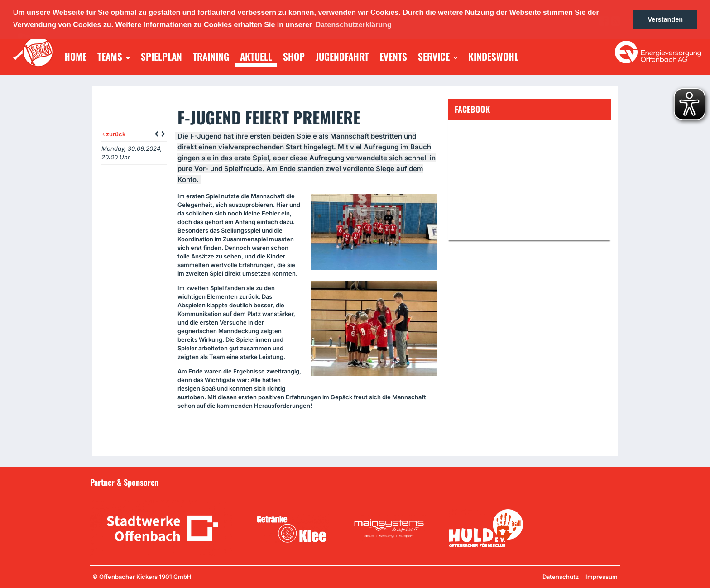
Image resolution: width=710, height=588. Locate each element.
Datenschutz (561, 577)
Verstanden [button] (665, 19)
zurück (114, 134)
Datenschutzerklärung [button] (354, 25)
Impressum (602, 577)
